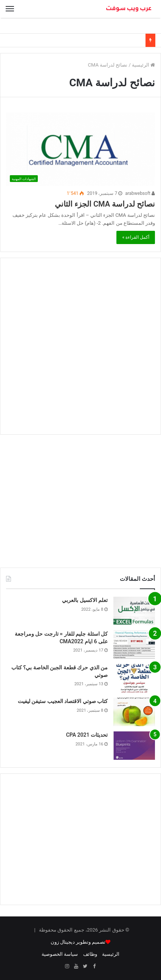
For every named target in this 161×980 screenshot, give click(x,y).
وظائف (90, 954)
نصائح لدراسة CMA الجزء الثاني (105, 204)
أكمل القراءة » (136, 237)
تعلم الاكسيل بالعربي (85, 600)
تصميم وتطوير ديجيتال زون (78, 942)
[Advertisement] (80, 346)
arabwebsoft (140, 193)
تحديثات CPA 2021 (87, 735)
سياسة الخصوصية (60, 954)
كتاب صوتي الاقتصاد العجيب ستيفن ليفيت (63, 701)
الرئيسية (143, 65)
